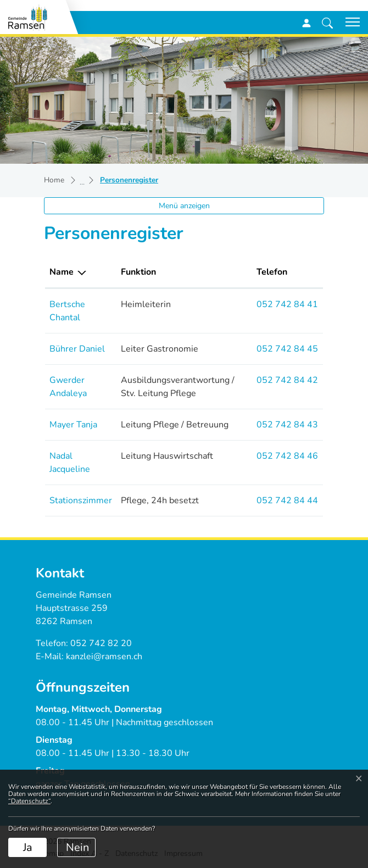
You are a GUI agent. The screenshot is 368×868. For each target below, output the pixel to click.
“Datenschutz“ (29, 801)
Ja (28, 847)
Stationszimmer (81, 500)
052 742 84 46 (287, 456)
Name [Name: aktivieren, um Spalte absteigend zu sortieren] (62, 272)
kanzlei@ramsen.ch (104, 656)
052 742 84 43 (287, 425)
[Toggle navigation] (349, 22)
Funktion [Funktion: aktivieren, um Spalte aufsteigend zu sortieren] (138, 272)
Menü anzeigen (184, 206)
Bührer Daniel (77, 349)
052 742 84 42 (287, 380)
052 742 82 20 (101, 643)
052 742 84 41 (287, 304)
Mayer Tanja (73, 425)
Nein (77, 847)
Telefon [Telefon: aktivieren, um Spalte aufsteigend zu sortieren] (272, 272)
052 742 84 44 (287, 500)
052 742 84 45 (287, 349)
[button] (327, 23)
